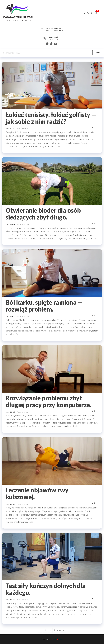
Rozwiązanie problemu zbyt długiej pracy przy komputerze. (49, 401)
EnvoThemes (56, 639)
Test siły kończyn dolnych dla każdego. (46, 589)
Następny (59, 630)
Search (97, 53)
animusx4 (26, 129)
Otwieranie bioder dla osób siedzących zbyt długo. (43, 214)
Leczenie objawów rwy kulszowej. (37, 493)
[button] (100, 13)
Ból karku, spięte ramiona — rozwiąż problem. (44, 306)
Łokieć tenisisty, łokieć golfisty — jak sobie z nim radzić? (51, 118)
